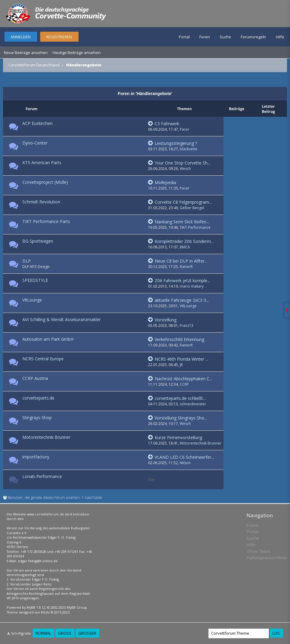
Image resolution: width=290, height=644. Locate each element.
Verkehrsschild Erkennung (176, 339)
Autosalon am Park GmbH (48, 339)
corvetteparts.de (38, 398)
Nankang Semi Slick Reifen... (179, 222)
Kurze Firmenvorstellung (175, 437)
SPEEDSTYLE (35, 280)
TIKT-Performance (195, 227)
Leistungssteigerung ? (172, 143)
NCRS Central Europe (43, 359)
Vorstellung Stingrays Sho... (177, 418)
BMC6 (185, 247)
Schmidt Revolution (41, 202)
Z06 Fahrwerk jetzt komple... (179, 281)
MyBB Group (77, 607)
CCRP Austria (35, 378)
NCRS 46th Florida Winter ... (178, 359)
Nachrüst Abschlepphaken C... (180, 379)
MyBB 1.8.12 (36, 607)
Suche (225, 37)
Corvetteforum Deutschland (34, 65)
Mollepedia (162, 182)
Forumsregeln (253, 37)
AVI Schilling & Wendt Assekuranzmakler (61, 319)
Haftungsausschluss (267, 558)
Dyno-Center (35, 143)
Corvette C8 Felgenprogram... (180, 202)
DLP (27, 261)
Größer (87, 633)
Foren (205, 37)
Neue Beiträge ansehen (26, 53)
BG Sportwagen (38, 241)
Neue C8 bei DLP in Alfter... (178, 261)
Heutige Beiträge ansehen (77, 53)
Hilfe (280, 37)
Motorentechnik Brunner (46, 437)
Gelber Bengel (192, 208)
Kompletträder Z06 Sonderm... (181, 241)
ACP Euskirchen (37, 123)
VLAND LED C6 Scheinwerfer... (181, 457)
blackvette (188, 149)
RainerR (186, 267)
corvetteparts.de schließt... (177, 398)
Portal (184, 37)
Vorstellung (162, 320)
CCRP (184, 384)
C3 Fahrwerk (164, 124)
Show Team (258, 551)
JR (181, 365)
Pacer (185, 129)
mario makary (192, 286)
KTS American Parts (42, 163)
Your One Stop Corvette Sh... (179, 163)
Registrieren (59, 37)
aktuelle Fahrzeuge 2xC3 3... (178, 300)
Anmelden (21, 37)
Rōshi (45, 612)
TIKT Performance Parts (46, 221)
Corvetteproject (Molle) (45, 182)
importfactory (36, 457)
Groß (65, 633)
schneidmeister (193, 404)
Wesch (185, 169)
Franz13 (187, 325)
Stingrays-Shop (37, 418)
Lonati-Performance (42, 476)
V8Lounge (32, 300)
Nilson (185, 463)
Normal (43, 633)
